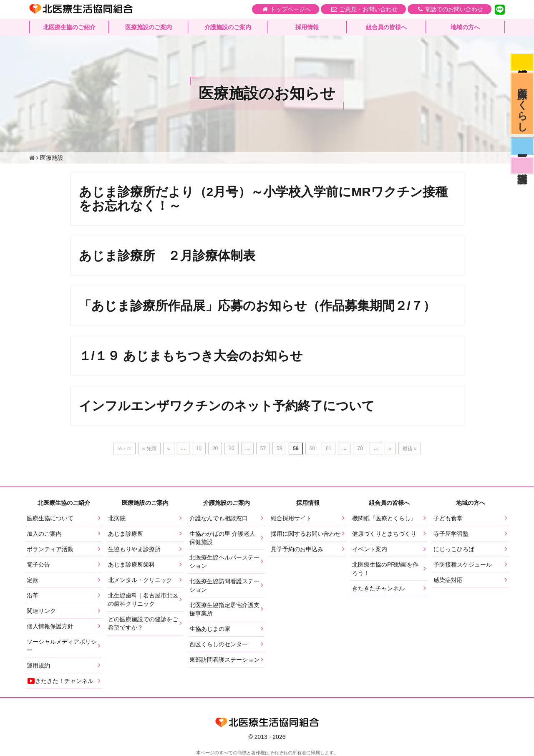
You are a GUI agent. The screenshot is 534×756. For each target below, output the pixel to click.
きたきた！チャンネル (60, 681)
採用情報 (307, 27)
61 (329, 449)
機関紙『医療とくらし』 (384, 518)
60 (312, 449)
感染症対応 (522, 62)
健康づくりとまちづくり (384, 534)
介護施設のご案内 (228, 27)
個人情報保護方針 (50, 626)
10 (199, 449)
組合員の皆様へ (386, 27)
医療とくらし (523, 104)
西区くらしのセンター (219, 644)
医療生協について (50, 518)
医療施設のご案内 (149, 27)
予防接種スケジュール (463, 564)
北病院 (117, 518)
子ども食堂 (448, 518)
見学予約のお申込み (297, 549)
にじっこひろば (454, 549)
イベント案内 (370, 549)
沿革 (33, 595)
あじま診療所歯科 (131, 564)
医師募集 (522, 146)
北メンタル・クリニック (140, 580)
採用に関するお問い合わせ (306, 534)
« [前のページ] (169, 449)
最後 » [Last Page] (410, 449)
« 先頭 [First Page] (149, 449)
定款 (33, 580)
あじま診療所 (126, 534)
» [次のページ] (390, 449)
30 (231, 449)
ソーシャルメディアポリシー (62, 646)
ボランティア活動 (50, 549)
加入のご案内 (44, 534)
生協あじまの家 (210, 629)
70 (360, 449)
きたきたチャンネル (378, 588)
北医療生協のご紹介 (69, 27)
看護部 (522, 166)
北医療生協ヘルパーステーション (224, 562)
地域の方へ (465, 27)
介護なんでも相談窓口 (219, 518)
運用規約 (38, 665)
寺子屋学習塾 (451, 534)
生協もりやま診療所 (134, 549)
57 (263, 449)
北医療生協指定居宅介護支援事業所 (224, 609)
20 (215, 449)
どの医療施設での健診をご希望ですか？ (143, 623)
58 (279, 449)
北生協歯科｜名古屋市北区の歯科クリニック (143, 600)
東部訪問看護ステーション (224, 660)
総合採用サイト (291, 518)
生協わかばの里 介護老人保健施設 (222, 538)
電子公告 (38, 564)
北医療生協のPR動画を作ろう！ (385, 569)
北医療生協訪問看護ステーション (224, 585)
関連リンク (41, 611)
